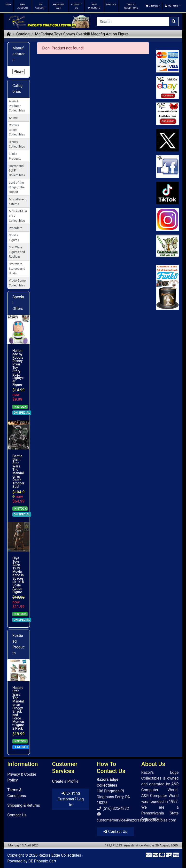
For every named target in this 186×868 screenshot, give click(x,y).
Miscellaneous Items (18, 202)
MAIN (8, 4)
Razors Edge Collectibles (60, 855)
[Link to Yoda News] (167, 246)
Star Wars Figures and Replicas (17, 252)
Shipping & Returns (24, 805)
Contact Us (17, 815)
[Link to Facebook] (167, 167)
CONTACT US (76, 6)
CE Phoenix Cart (42, 861)
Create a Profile (65, 781)
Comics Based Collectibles (17, 130)
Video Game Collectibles (17, 283)
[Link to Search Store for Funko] (167, 287)
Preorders (15, 228)
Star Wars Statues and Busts (17, 269)
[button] (153, 6)
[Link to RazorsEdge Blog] (167, 193)
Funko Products (15, 156)
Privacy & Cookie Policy (22, 777)
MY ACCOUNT (40, 6)
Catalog (23, 34)
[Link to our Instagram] (167, 219)
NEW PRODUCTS (94, 6)
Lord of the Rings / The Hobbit (17, 187)
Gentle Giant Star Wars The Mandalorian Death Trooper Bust (18, 471)
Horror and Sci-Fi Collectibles (17, 170)
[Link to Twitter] (167, 140)
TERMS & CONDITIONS (131, 6)
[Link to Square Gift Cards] (167, 114)
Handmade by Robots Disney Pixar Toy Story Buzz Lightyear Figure (18, 368)
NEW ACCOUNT (23, 6)
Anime (13, 118)
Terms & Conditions (17, 793)
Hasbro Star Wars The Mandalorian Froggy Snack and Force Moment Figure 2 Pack (18, 708)
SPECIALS (111, 4)
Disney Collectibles (17, 144)
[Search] (133, 22)
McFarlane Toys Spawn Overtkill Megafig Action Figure (82, 34)
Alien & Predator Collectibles (17, 106)
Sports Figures (14, 237)
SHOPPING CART (58, 6)
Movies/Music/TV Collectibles (18, 216)
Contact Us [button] (115, 832)
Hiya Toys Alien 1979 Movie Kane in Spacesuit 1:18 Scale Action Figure (18, 575)
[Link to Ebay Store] (167, 88)
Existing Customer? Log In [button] (71, 799)
